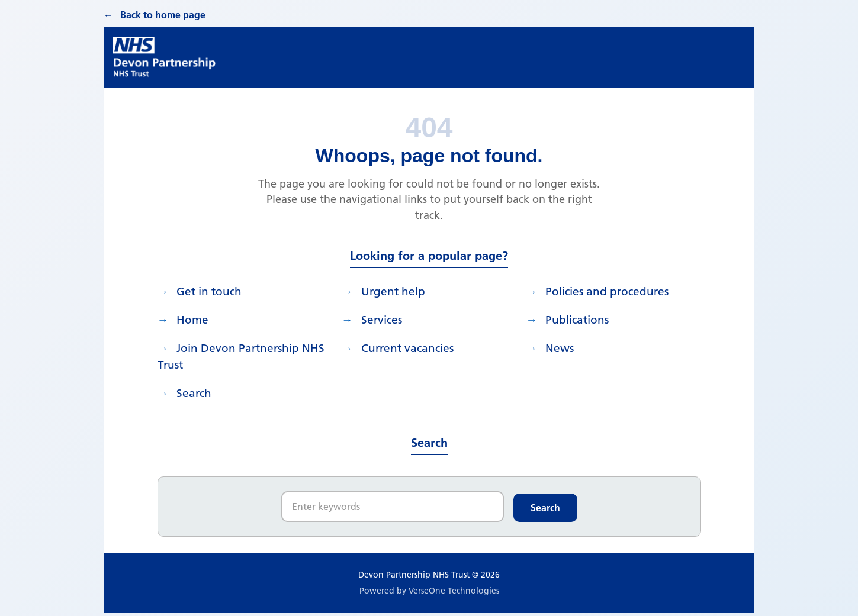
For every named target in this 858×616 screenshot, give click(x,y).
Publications (581, 319)
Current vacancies (412, 349)
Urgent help (396, 289)
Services (385, 319)
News (562, 349)
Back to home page (163, 12)
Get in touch (213, 289)
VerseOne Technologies (454, 594)
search (197, 396)
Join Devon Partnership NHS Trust (232, 357)
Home (195, 319)
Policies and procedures (612, 289)
